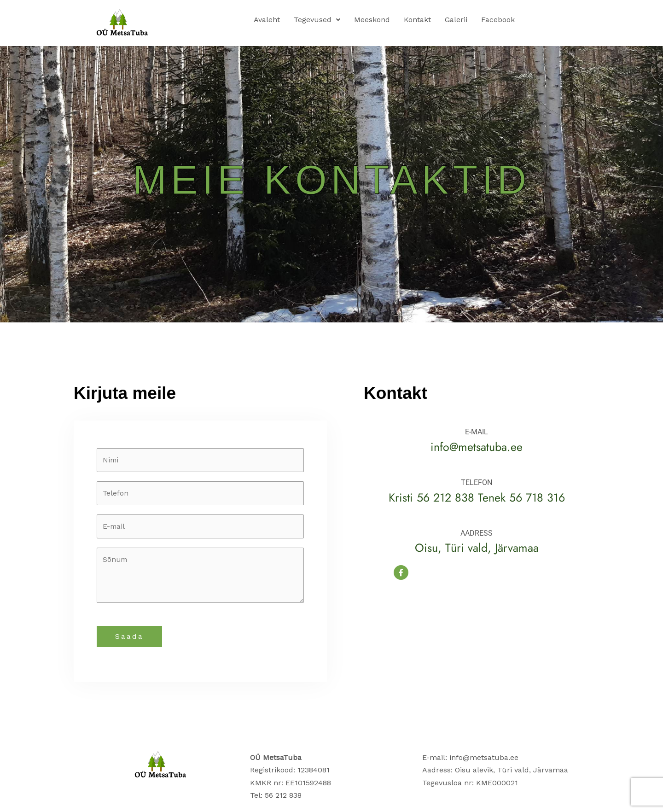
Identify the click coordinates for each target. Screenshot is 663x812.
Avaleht (267, 20)
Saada (129, 638)
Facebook (498, 20)
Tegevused (317, 20)
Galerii (456, 20)
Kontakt (417, 20)
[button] (317, 20)
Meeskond (372, 20)
